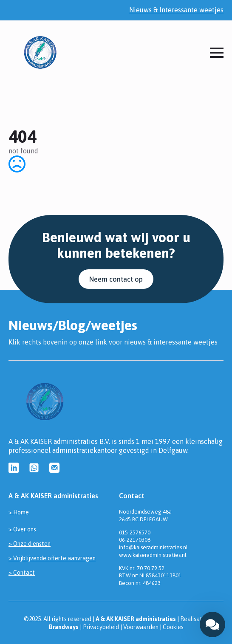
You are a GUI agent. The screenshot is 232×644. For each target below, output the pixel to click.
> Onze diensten (30, 544)
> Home (19, 512)
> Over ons (22, 529)
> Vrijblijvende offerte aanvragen (52, 558)
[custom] (14, 468)
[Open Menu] (217, 53)
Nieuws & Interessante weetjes (176, 10)
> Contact (22, 573)
